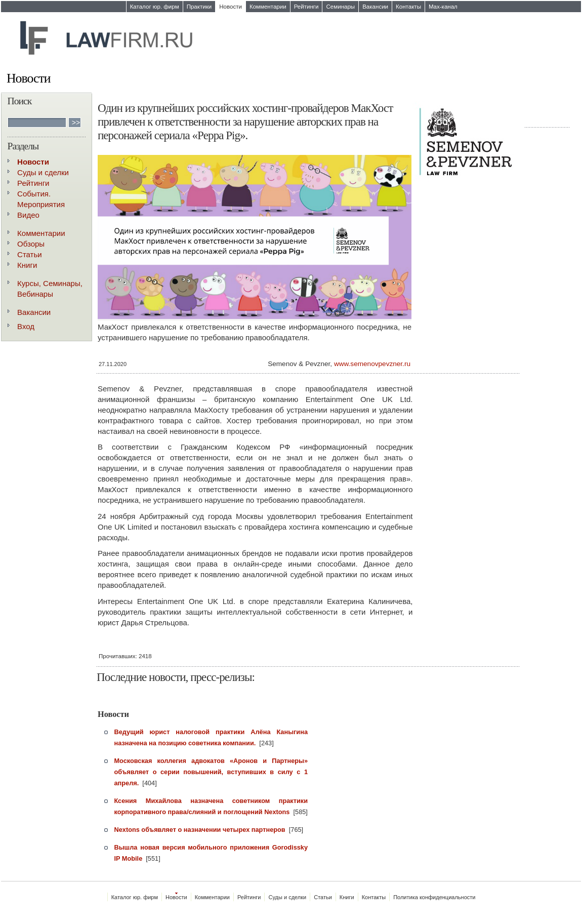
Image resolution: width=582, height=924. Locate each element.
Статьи (30, 254)
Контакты (408, 7)
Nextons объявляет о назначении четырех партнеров (200, 830)
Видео (28, 215)
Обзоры (31, 244)
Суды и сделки (43, 172)
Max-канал (443, 7)
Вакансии (375, 7)
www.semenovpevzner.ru (372, 364)
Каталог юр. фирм (155, 7)
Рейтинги (306, 7)
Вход (26, 326)
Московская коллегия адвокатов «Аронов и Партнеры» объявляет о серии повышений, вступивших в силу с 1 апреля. (211, 772)
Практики (199, 7)
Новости (231, 7)
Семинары (340, 7)
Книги (27, 265)
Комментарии (268, 7)
